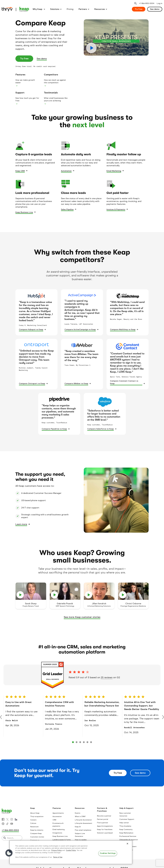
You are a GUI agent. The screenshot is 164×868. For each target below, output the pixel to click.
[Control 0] (73, 742)
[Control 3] (84, 742)
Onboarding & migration (129, 840)
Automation (66, 171)
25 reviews (107, 677)
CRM (54, 820)
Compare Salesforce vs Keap (101, 429)
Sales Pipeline (67, 209)
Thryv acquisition (37, 816)
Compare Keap (36, 833)
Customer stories (37, 837)
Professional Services (128, 836)
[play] (116, 37)
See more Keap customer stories (82, 617)
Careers (33, 820)
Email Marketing (114, 171)
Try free (139, 9)
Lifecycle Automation (83, 820)
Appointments (58, 813)
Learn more (21, 524)
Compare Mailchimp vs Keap (123, 329)
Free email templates (83, 830)
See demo (155, 9)
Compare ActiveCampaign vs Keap (80, 329)
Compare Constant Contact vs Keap (124, 382)
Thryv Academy (125, 826)
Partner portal (103, 819)
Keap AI (78, 827)
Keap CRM (20, 171)
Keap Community (126, 829)
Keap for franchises (105, 829)
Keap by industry (37, 830)
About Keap (35, 813)
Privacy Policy (57, 850)
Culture (33, 823)
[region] (71, 852)
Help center (124, 823)
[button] (9, 853)
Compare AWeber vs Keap (76, 383)
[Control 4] (87, 742)
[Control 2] (80, 742)
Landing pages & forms (62, 840)
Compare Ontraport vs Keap (32, 383)
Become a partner (104, 816)
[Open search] (135, 3)
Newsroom (34, 827)
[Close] (127, 844)
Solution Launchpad (105, 833)
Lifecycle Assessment (84, 823)
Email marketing (59, 829)
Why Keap (38, 9)
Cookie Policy (71, 850)
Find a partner (103, 823)
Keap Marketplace (126, 833)
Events (78, 813)
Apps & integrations (105, 826)
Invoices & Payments (116, 209)
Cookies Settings (108, 853)
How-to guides (81, 840)
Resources (100, 9)
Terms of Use (58, 857)
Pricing (70, 9)
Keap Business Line (24, 212)
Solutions (55, 9)
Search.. (11, 838)
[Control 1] (77, 742)
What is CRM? (80, 816)
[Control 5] (91, 742)
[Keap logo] (15, 9)
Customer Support (127, 819)
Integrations (57, 833)
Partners (83, 9)
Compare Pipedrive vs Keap (54, 429)
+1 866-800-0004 (10, 830)
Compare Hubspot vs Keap (31, 329)
